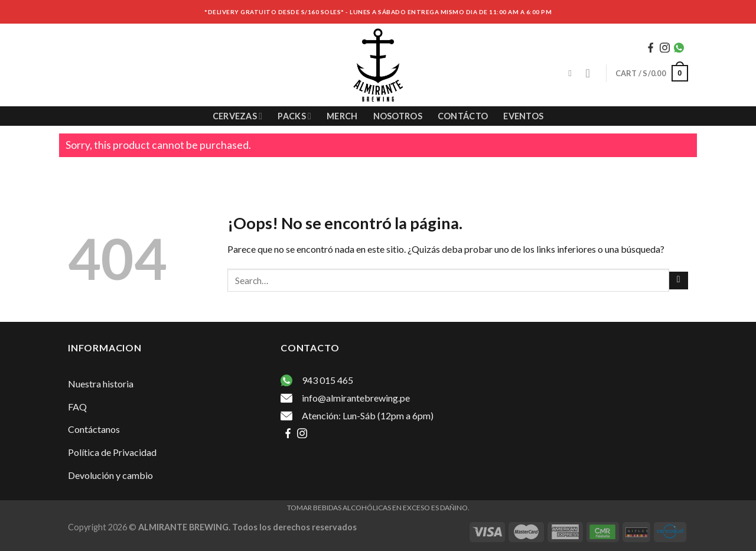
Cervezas (238, 116)
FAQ (77, 407)
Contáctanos (94, 429)
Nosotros (398, 116)
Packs (294, 116)
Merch (342, 116)
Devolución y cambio (110, 475)
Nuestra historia (101, 384)
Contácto (463, 116)
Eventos (523, 116)
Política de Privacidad (112, 452)
